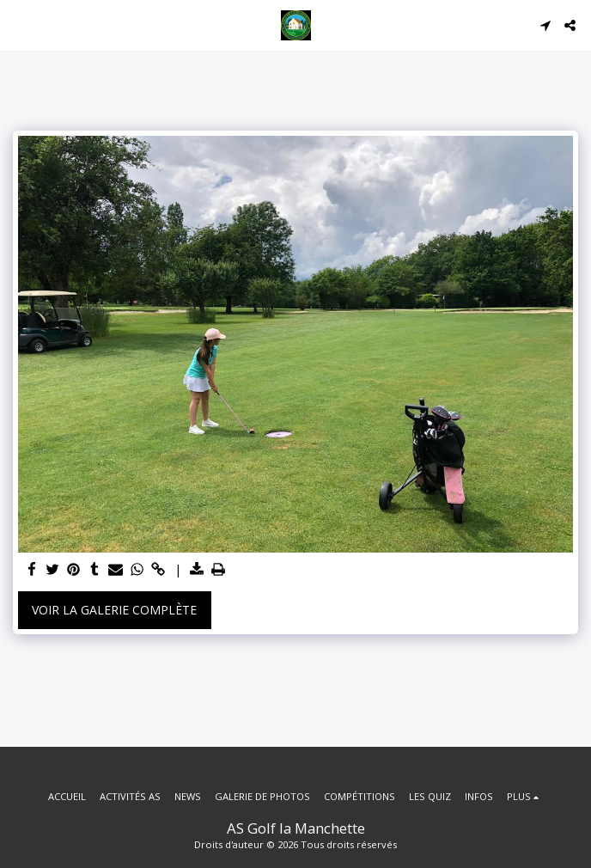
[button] (19, 24)
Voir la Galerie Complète (114, 610)
